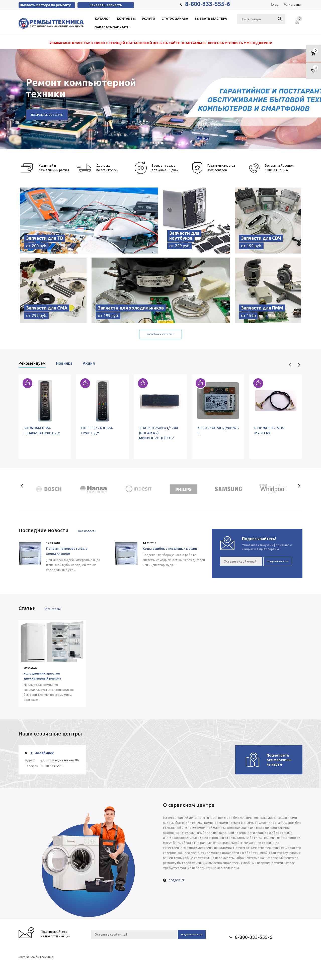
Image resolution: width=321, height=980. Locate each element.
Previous (290, 365)
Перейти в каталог (160, 334)
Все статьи (53, 609)
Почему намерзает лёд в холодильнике (67, 551)
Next (299, 365)
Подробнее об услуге (47, 115)
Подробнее (177, 880)
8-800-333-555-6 (208, 4)
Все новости (87, 531)
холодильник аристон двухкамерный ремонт (43, 676)
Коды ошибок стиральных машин (170, 548)
